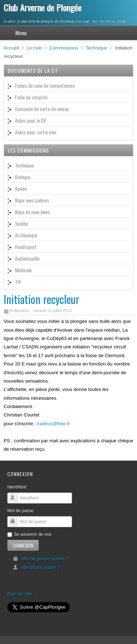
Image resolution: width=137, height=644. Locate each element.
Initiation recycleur (41, 299)
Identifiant (17, 487)
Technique (96, 48)
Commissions (64, 48)
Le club (34, 48)
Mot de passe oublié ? (40, 559)
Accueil (11, 48)
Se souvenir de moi (29, 534)
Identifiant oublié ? (37, 567)
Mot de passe (20, 511)
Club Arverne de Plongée (43, 7)
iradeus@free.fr (53, 424)
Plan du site (20, 594)
